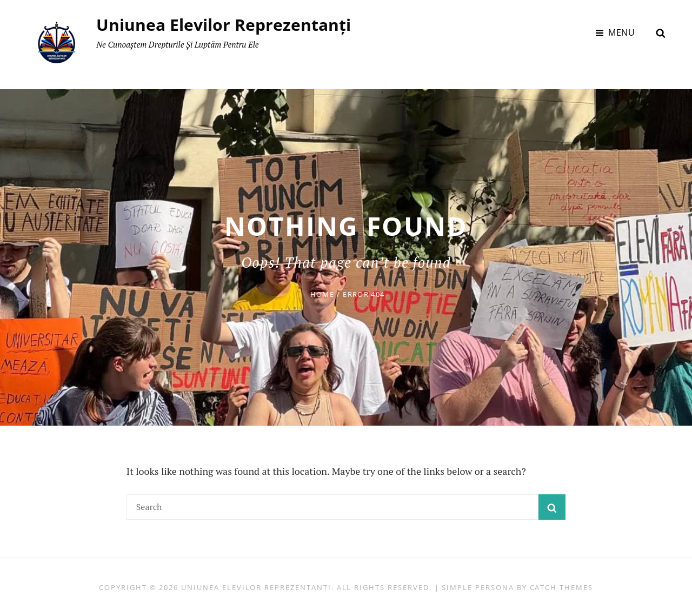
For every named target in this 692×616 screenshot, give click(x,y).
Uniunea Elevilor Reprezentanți (225, 25)
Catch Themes (561, 586)
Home (322, 293)
